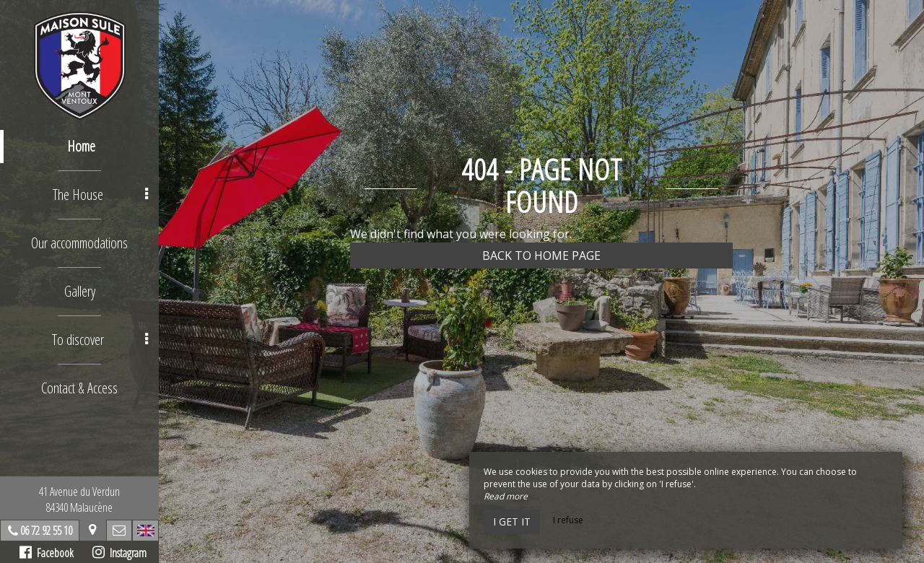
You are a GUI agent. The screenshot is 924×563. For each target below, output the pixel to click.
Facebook (47, 553)
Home (81, 146)
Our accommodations (79, 243)
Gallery (80, 291)
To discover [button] (100, 340)
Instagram (119, 553)
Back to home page (541, 256)
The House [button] (100, 195)
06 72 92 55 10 (46, 531)
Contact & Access (79, 388)
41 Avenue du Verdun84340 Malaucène (79, 499)
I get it (512, 521)
